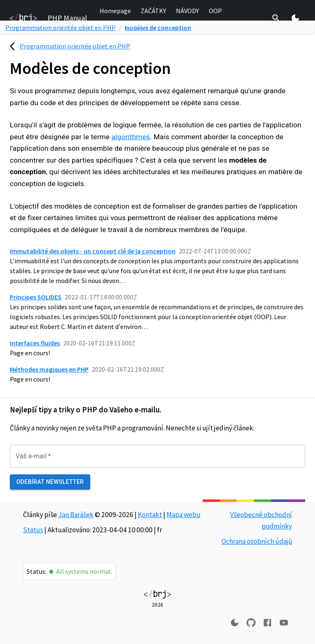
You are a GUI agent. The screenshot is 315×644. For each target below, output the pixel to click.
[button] (115, 11)
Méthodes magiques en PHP (49, 369)
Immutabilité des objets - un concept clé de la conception (93, 251)
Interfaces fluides (35, 343)
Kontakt (150, 515)
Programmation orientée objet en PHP (75, 46)
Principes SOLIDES (36, 297)
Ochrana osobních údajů (257, 541)
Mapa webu (184, 515)
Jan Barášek (76, 515)
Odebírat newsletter (50, 482)
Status (33, 530)
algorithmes (131, 137)
